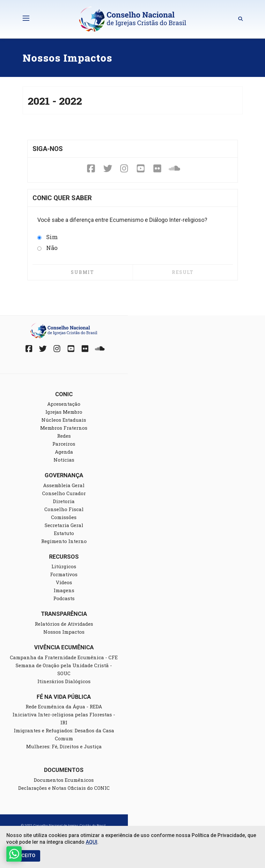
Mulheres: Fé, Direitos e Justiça (64, 746)
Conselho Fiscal (64, 509)
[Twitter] (108, 169)
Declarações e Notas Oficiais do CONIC (64, 788)
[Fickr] (158, 169)
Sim (48, 237)
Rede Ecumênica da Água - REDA (64, 706)
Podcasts (64, 598)
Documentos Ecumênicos (64, 780)
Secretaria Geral (64, 525)
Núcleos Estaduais (64, 420)
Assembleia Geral (64, 485)
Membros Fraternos (64, 428)
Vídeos (64, 582)
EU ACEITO (23, 856)
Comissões (64, 517)
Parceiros (64, 444)
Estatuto (64, 533)
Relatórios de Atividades (64, 624)
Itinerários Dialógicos (64, 681)
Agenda (64, 452)
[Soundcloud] (174, 169)
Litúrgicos (64, 566)
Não (47, 248)
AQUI (92, 842)
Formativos (64, 574)
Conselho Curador (64, 493)
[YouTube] (141, 169)
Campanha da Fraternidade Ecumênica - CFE (64, 657)
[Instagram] (124, 169)
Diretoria (64, 501)
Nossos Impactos (64, 632)
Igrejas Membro (64, 412)
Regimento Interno (64, 541)
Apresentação (64, 404)
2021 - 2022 (55, 101)
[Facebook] (91, 169)
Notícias (64, 460)
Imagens (64, 590)
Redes (64, 436)
